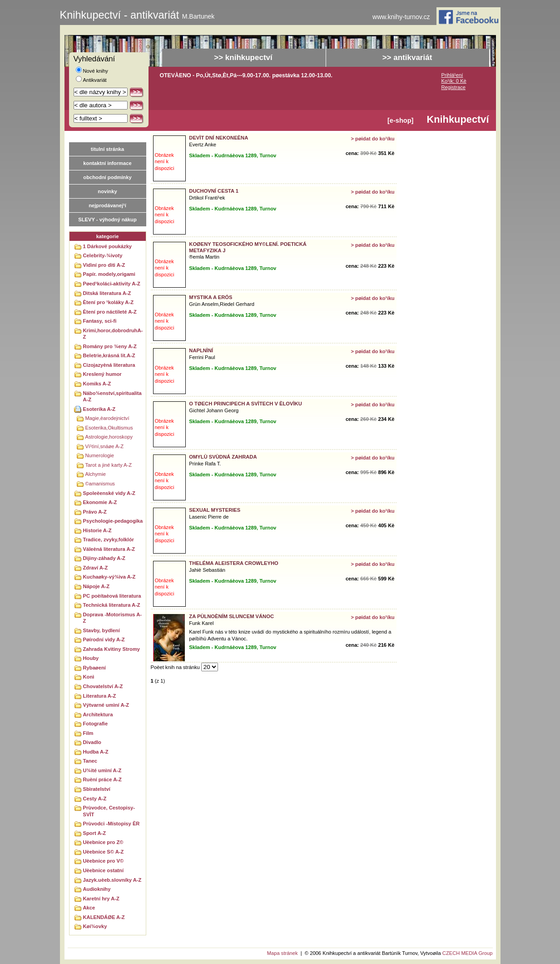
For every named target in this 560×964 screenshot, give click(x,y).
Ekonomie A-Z (100, 502)
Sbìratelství (97, 789)
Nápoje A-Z (97, 586)
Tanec (90, 761)
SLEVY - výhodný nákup (107, 220)
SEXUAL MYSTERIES (215, 510)
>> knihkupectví (243, 57)
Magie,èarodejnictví (107, 418)
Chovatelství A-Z (103, 686)
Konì (89, 677)
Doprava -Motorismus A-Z (113, 618)
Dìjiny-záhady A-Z (104, 558)
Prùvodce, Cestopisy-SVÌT (109, 811)
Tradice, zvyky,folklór (109, 539)
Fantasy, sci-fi (100, 321)
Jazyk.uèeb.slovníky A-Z (112, 880)
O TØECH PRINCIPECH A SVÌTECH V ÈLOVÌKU (245, 404)
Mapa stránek (282, 953)
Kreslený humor (102, 374)
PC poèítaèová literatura (112, 596)
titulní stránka (107, 149)
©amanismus (100, 484)
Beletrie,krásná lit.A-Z (109, 355)
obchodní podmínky (107, 177)
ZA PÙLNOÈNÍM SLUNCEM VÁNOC (231, 616)
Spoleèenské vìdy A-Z (109, 493)
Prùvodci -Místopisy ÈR (112, 824)
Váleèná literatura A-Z (109, 549)
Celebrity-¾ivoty (103, 255)
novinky (107, 191)
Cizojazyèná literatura (109, 365)
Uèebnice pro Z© (103, 842)
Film (88, 733)
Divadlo (92, 742)
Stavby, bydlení (102, 630)
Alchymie (96, 474)
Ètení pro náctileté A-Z (110, 312)
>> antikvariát (407, 57)
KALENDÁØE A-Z (104, 917)
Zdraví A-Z (96, 568)
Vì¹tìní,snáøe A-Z (105, 446)
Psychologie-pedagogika (113, 521)
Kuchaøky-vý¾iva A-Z (109, 577)
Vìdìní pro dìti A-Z (104, 265)
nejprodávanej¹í (107, 205)
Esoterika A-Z (99, 409)
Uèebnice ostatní (104, 870)
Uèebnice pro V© (104, 861)
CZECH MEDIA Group (468, 953)
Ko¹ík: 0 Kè (454, 81)
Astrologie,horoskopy (109, 437)
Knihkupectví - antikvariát (137, 15)
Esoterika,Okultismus (109, 428)
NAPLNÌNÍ (201, 350)
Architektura (98, 714)
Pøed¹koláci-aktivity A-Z (112, 284)
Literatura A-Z (100, 696)
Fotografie (96, 724)
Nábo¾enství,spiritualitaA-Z (112, 397)
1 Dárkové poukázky (108, 246)
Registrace (453, 87)
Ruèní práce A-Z (102, 779)
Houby (91, 658)
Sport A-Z (95, 833)
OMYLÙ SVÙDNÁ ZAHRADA (223, 457)
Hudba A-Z (96, 752)
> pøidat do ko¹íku (372, 139)
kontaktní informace (107, 163)
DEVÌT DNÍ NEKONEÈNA (218, 138)
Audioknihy (97, 889)
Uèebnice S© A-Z (104, 852)
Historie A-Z (97, 530)
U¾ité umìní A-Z (102, 770)
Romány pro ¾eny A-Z (110, 346)
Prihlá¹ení (452, 75)
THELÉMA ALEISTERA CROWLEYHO (233, 563)
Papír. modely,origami (109, 274)
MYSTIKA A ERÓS (211, 297)
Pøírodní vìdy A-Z (104, 639)
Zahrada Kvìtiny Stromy (112, 649)
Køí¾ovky (95, 926)
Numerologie (100, 455)
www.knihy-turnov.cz (401, 17)
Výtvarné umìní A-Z (106, 705)
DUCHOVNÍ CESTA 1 (214, 191)
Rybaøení (94, 668)
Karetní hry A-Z (101, 899)
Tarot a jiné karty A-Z (109, 465)
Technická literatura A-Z (112, 605)
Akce (89, 908)
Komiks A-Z (97, 384)
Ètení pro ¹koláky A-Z (108, 302)
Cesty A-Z (95, 799)
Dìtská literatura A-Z (107, 293)
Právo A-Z (95, 512)
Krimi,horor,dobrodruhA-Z (113, 334)
